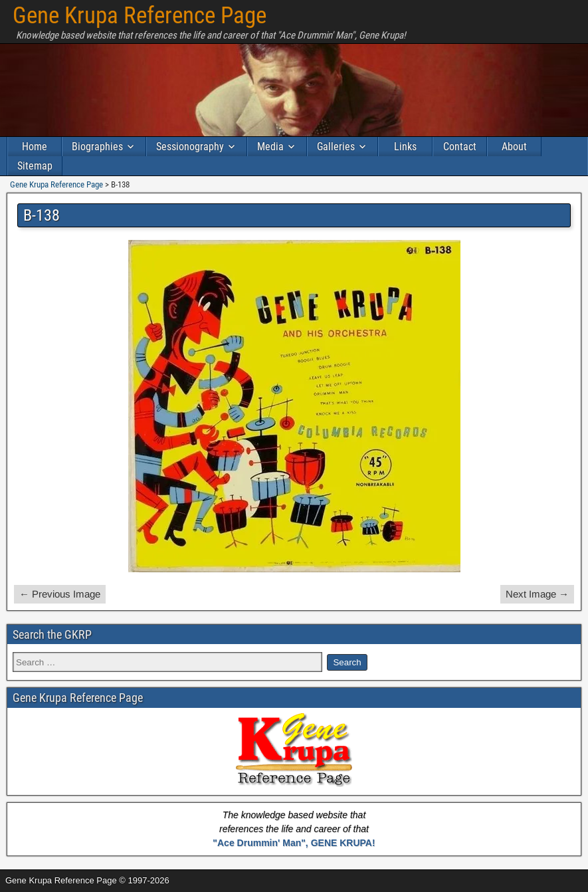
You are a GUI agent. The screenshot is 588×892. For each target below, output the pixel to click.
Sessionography (190, 147)
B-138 (42, 215)
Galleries (336, 147)
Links (405, 147)
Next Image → (537, 594)
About (514, 147)
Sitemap (35, 166)
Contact (460, 147)
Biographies (97, 147)
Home (35, 147)
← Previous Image (60, 594)
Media (270, 147)
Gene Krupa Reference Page (140, 16)
